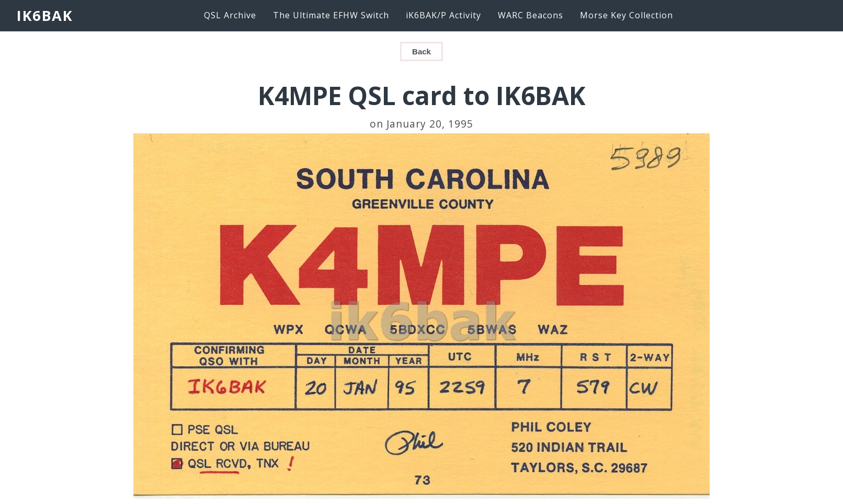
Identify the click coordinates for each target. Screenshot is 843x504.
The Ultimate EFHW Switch (331, 15)
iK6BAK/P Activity (443, 15)
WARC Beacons (531, 15)
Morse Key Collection (626, 15)
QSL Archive (230, 15)
